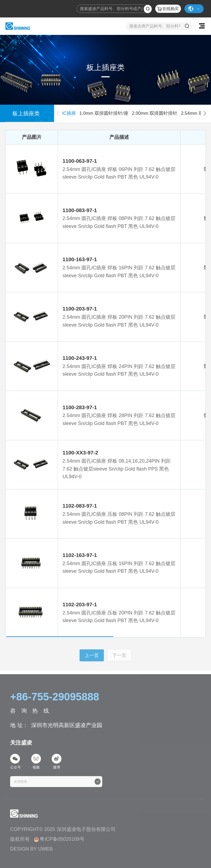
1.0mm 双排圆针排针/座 (104, 113)
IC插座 (69, 113)
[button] (205, 114)
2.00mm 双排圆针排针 (155, 113)
